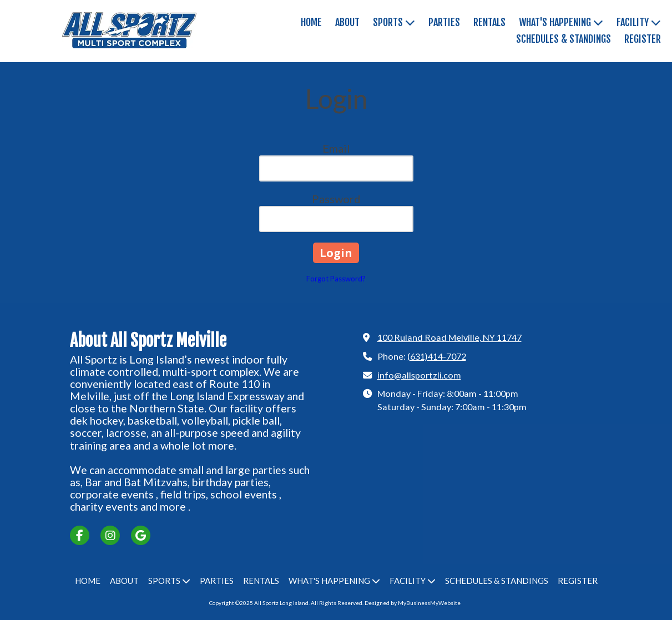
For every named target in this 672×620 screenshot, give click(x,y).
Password (336, 199)
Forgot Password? (336, 279)
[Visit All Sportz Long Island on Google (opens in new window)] (141, 535)
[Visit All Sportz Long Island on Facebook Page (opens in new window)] (80, 535)
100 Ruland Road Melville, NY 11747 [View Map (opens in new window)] (449, 337)
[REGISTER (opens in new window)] (643, 39)
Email (336, 148)
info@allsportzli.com (419, 375)
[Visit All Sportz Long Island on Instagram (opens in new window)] (110, 535)
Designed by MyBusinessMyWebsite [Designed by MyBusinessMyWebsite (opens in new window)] (413, 603)
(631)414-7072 (437, 356)
